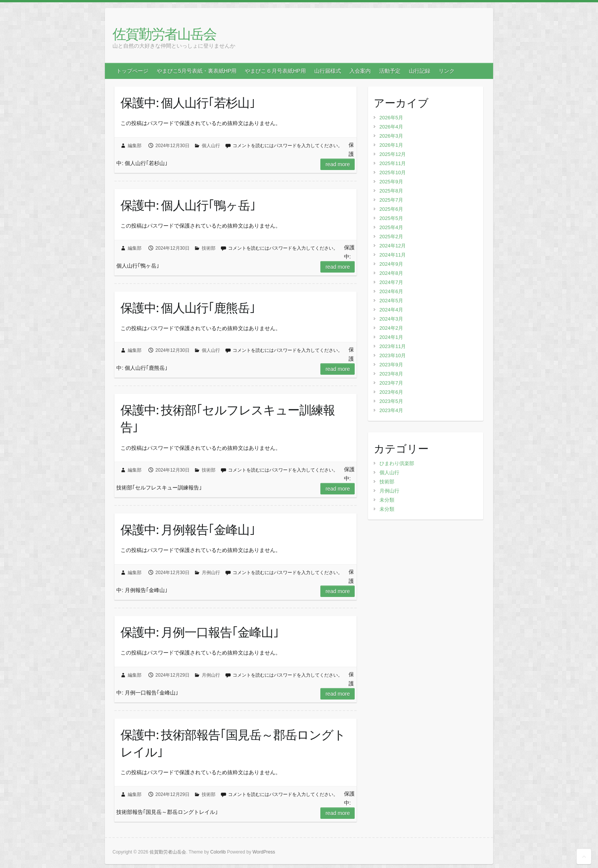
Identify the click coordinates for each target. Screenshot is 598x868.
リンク (447, 71)
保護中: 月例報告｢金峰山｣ (188, 529)
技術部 (209, 248)
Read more (338, 164)
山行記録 (420, 71)
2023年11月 (393, 346)
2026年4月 (391, 127)
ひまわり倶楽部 (397, 463)
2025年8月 (391, 191)
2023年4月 (391, 410)
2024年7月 (391, 282)
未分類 (387, 500)
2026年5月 (391, 118)
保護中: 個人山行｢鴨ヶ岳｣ (188, 205)
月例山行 (211, 573)
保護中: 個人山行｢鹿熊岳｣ (188, 308)
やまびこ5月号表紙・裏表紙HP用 (197, 71)
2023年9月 (391, 365)
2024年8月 (391, 273)
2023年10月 (393, 355)
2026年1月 (391, 145)
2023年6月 (391, 392)
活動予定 (390, 71)
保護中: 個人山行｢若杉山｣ (188, 103)
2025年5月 (391, 218)
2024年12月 (393, 246)
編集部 (135, 146)
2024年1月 (391, 337)
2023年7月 (391, 383)
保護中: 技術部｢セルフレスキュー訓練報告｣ (228, 418)
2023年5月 (391, 401)
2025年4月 (391, 227)
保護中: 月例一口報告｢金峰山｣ (200, 632)
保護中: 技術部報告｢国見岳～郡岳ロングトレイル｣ (233, 743)
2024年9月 (391, 264)
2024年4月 (391, 310)
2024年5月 (391, 301)
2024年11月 (393, 255)
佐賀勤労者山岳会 (164, 34)
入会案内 (360, 71)
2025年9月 (391, 182)
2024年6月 (391, 291)
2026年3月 (391, 136)
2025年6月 (391, 209)
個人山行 (211, 146)
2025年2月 (391, 237)
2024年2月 (391, 328)
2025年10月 (393, 172)
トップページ (132, 71)
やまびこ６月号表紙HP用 (275, 71)
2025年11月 (393, 163)
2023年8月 (391, 374)
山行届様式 (328, 71)
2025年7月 (391, 200)
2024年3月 (391, 319)
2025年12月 (393, 154)
